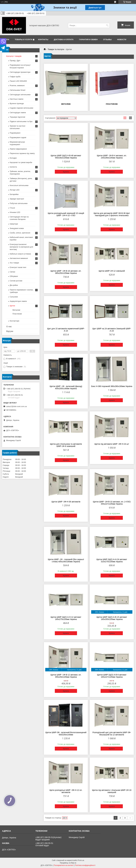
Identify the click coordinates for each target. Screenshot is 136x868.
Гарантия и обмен (88, 40)
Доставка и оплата (64, 40)
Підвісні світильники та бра (21, 121)
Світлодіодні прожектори (20, 72)
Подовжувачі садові (18, 137)
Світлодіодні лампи (18, 113)
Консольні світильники (19, 185)
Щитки (12, 306)
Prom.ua (81, 860)
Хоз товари (14, 263)
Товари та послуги (56, 49)
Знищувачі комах (17, 228)
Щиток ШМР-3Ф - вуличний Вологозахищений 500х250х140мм (66, 734)
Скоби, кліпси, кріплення (20, 233)
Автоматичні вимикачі (19, 258)
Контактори (14, 321)
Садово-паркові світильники (21, 108)
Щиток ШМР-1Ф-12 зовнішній (112, 271)
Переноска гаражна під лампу (22, 153)
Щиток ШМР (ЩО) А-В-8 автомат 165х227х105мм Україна (112, 676)
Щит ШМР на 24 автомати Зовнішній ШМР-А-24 (112, 330)
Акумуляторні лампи (18, 301)
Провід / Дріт (15, 61)
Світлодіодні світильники (20, 95)
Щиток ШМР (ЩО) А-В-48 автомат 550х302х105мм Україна (66, 157)
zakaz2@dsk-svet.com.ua (16, 406)
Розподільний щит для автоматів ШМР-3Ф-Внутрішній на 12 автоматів (112, 734)
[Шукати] (107, 25)
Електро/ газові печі (18, 267)
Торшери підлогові (17, 117)
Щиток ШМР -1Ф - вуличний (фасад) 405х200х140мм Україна (66, 387)
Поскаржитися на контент (64, 865)
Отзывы (107, 40)
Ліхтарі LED (15, 190)
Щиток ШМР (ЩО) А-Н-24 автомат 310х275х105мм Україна (112, 560)
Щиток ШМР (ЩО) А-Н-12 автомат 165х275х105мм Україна (66, 618)
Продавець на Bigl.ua (68, 863)
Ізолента (13, 167)
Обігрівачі (14, 276)
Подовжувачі (15, 133)
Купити (66, 172)
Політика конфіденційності (85, 865)
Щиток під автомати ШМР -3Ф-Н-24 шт (112, 444)
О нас (9, 326)
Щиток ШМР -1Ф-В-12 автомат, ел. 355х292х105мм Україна (66, 676)
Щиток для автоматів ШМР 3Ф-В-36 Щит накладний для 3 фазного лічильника (112, 214)
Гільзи (12, 208)
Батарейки (14, 194)
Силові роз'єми (16, 281)
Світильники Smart (17, 90)
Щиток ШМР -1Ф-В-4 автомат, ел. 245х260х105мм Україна (112, 157)
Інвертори (14, 224)
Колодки (13, 158)
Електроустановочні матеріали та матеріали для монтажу (21, 247)
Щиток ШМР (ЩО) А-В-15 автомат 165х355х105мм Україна (112, 618)
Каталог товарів (14, 56)
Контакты (43, 40)
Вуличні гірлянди (17, 103)
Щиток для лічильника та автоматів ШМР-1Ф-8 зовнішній (66, 445)
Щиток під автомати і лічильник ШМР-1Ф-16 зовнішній (112, 791)
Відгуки (10, 331)
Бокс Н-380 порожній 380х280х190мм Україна (112, 386)
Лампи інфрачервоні (18, 149)
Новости (122, 40)
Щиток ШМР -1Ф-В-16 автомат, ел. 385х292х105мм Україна (66, 272)
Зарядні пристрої (17, 199)
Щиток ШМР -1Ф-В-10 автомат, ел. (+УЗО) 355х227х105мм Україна (112, 503)
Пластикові (112, 104)
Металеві (66, 104)
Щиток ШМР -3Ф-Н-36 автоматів (66, 502)
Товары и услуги (23, 40)
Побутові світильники (19, 203)
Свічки (12, 272)
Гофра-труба (15, 77)
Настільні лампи (17, 99)
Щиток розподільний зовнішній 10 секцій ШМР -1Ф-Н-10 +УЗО (66, 214)
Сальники (14, 297)
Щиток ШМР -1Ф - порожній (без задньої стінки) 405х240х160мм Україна (66, 560)
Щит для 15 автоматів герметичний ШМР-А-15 (66, 330)
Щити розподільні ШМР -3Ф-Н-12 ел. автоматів (66, 791)
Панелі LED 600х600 (18, 81)
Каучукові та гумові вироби (21, 162)
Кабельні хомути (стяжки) (20, 254)
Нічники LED (15, 212)
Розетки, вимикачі (17, 85)
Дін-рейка (14, 285)
